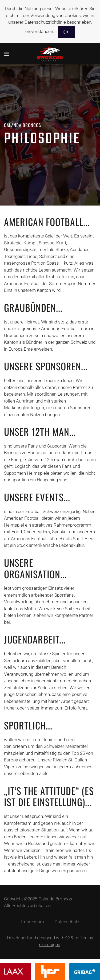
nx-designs (50, 945)
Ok (66, 32)
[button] (7, 54)
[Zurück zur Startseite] (50, 54)
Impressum (33, 922)
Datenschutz (67, 922)
